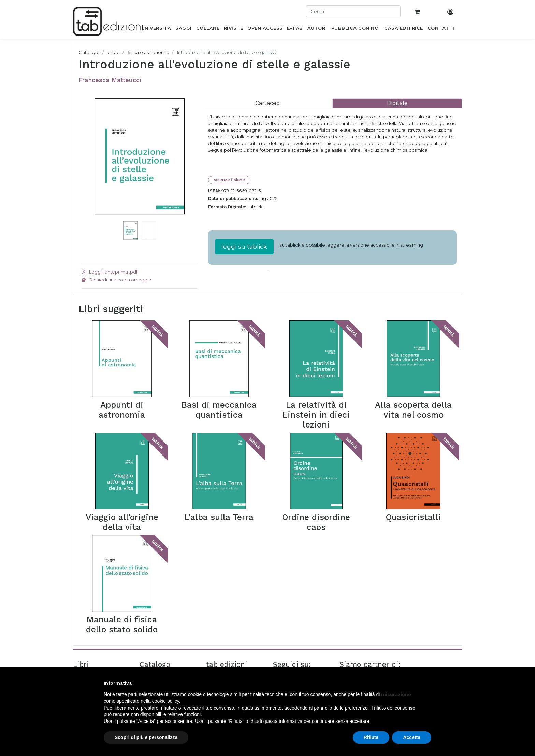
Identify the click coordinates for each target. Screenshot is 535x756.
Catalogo (89, 52)
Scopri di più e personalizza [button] (146, 737)
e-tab (114, 52)
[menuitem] (156, 29)
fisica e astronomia (148, 52)
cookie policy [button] (166, 701)
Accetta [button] (412, 737)
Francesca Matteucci (110, 80)
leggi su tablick (244, 246)
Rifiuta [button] (371, 737)
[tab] (267, 103)
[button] (90, 167)
